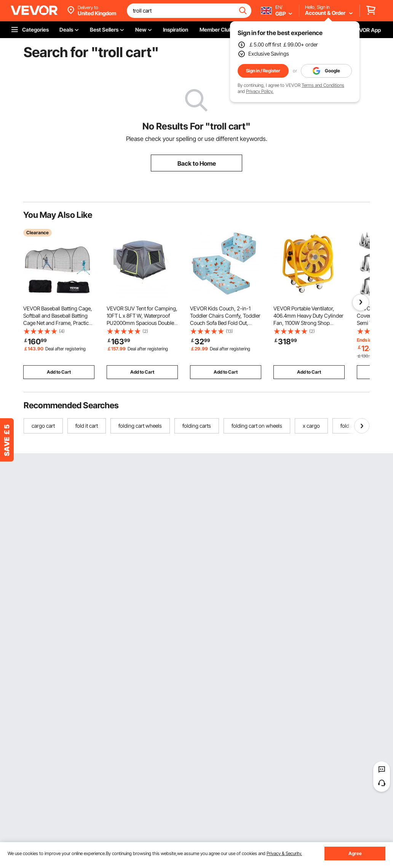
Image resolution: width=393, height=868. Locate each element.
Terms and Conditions (323, 85)
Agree (355, 853)
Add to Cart (59, 372)
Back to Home (197, 163)
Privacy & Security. (284, 853)
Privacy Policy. (260, 91)
